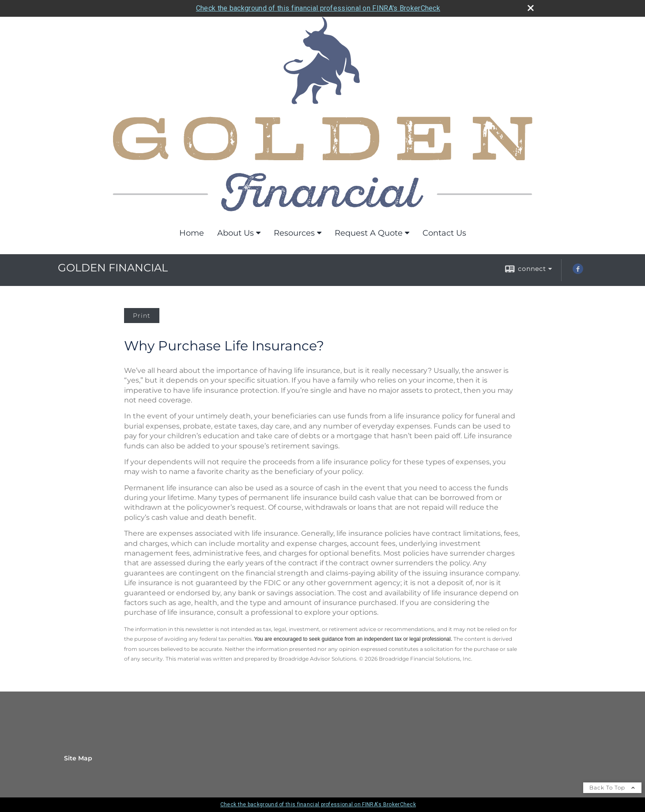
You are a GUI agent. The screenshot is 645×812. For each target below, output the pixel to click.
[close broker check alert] (531, 8)
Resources (294, 233)
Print (142, 316)
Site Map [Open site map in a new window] (78, 758)
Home (192, 233)
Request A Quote (369, 233)
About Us (236, 233)
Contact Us (444, 233)
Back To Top (612, 788)
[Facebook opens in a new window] (578, 272)
